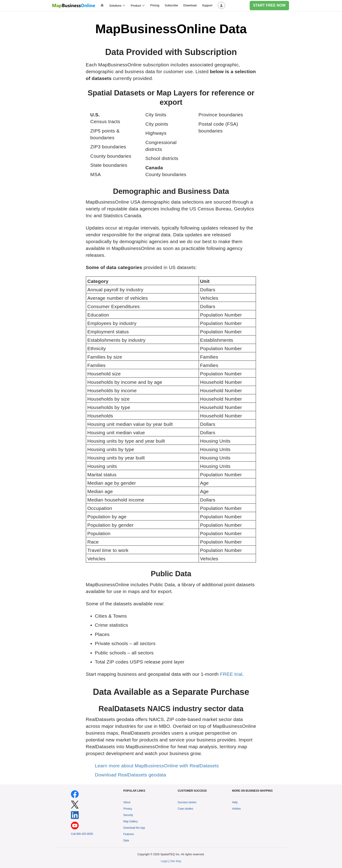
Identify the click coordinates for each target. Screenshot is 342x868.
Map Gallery (130, 821)
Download (190, 5)
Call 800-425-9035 (82, 834)
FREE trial (231, 674)
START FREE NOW (269, 5)
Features (128, 834)
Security (128, 815)
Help (235, 802)
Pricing (155, 5)
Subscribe (171, 5)
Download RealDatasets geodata (131, 775)
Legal (164, 861)
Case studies (185, 809)
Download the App (134, 828)
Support (207, 5)
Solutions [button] (117, 6)
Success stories (187, 802)
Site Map (176, 861)
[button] (221, 6)
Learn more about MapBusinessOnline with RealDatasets (157, 766)
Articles (236, 809)
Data (126, 841)
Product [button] (138, 6)
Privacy (128, 809)
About (127, 802)
